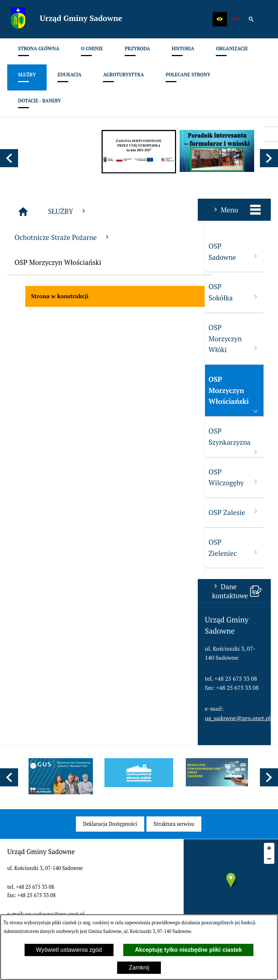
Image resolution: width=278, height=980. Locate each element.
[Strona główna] (89, 212)
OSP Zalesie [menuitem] (37, 512)
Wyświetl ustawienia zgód (69, 950)
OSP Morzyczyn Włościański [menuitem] (37, 395)
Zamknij (139, 968)
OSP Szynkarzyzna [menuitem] (37, 441)
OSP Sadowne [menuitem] (37, 252)
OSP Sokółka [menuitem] (37, 292)
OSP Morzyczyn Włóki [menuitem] (37, 338)
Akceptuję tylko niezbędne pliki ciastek (188, 950)
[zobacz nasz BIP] (235, 19)
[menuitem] (39, 51)
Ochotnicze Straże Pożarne (129, 237)
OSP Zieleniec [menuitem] (37, 548)
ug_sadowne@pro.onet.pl (40, 718)
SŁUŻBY (134, 211)
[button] (220, 19)
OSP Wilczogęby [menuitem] (37, 477)
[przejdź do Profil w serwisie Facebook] (271, 134)
